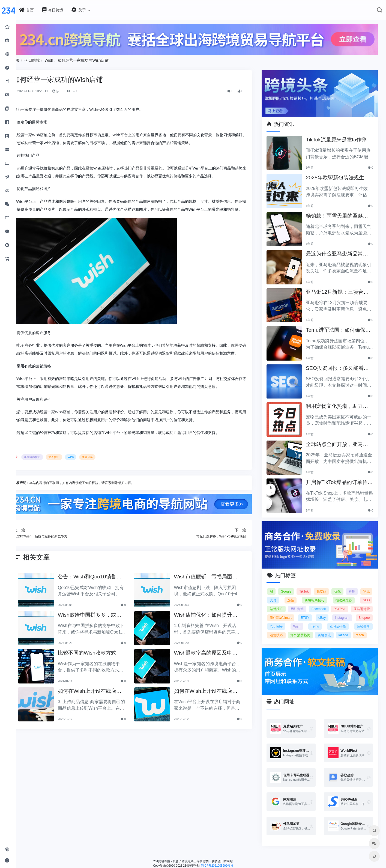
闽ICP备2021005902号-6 (225, 866)
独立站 (332, 585)
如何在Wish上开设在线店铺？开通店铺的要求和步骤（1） (214, 705)
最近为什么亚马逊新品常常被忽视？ (341, 251)
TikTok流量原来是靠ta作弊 (340, 136)
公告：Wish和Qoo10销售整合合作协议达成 (105, 591)
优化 (350, 585)
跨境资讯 (282, 638)
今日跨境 (49, 59)
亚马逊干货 (283, 629)
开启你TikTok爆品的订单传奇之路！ (340, 479)
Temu (366, 620)
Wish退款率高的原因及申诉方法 (215, 667)
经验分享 (104, 471)
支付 (295, 594)
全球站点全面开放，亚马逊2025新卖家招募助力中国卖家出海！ (341, 441)
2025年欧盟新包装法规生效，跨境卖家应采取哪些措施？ (341, 175)
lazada (301, 638)
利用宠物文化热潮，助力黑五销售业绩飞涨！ (341, 403)
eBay (366, 612)
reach (318, 638)
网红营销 (319, 603)
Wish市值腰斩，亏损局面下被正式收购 (215, 591)
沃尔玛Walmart (316, 612)
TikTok (313, 585)
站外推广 (71, 471)
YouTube (328, 620)
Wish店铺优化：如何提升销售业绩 (215, 629)
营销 (367, 585)
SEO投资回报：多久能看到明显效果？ (341, 365)
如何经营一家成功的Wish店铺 (100, 59)
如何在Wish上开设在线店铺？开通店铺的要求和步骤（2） (104, 705)
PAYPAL (364, 603)
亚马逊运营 (283, 612)
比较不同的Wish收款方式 (102, 666)
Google (293, 585)
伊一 (74, 90)
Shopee (306, 620)
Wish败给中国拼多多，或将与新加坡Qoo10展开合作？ (105, 629)
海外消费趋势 (360, 629)
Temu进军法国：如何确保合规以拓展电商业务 (339, 327)
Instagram (282, 620)
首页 (33, 59)
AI (277, 585)
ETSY (345, 612)
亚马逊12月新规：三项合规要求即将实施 (341, 289)
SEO (279, 603)
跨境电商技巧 (49, 471)
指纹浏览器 (362, 594)
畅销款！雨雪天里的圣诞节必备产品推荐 (341, 212)
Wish (66, 59)
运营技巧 (333, 629)
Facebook (342, 603)
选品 (311, 594)
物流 (279, 594)
